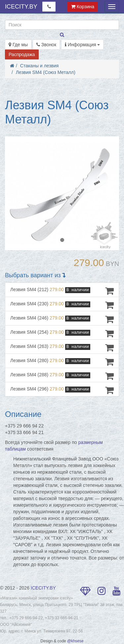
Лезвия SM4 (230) (62, 305)
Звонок (46, 45)
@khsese (75, 641)
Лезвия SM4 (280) (62, 362)
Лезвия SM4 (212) (62, 291)
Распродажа (22, 54)
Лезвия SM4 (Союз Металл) (46, 72)
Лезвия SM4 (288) (62, 376)
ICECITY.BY (21, 7)
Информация (83, 45)
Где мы (18, 45)
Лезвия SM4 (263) (62, 348)
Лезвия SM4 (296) (62, 390)
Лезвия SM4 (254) (62, 333)
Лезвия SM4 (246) (62, 319)
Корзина (83, 7)
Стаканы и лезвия (40, 66)
